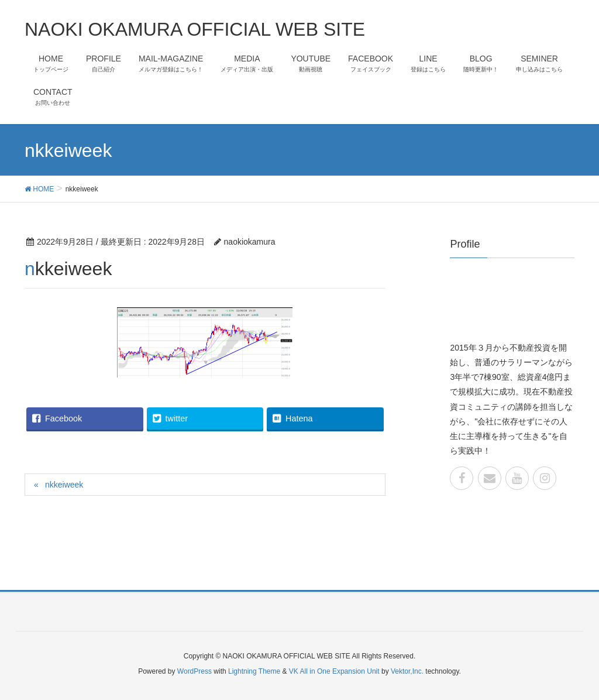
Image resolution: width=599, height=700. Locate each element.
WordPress (194, 671)
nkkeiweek (64, 485)
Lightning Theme (254, 671)
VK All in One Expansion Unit (334, 671)
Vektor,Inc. (407, 671)
